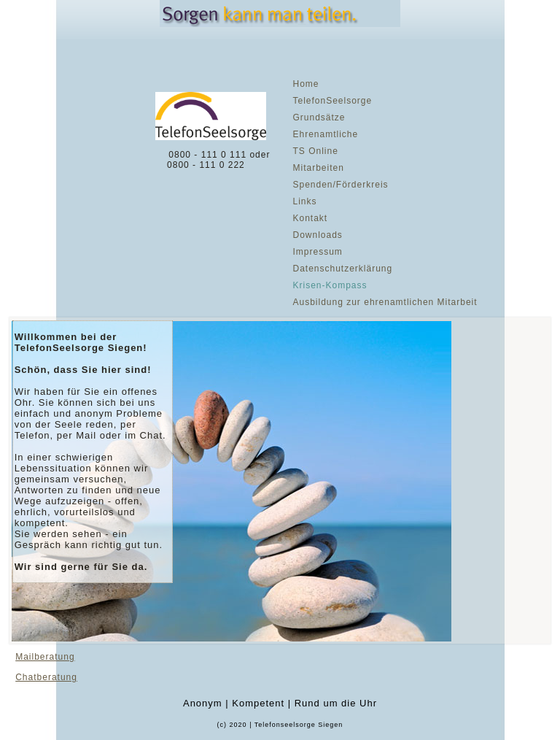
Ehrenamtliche (325, 134)
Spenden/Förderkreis (340, 185)
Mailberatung (45, 657)
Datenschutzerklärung (342, 269)
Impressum (317, 252)
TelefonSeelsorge (332, 101)
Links (304, 201)
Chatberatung (46, 677)
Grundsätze (319, 117)
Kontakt (310, 218)
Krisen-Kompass (330, 285)
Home (306, 84)
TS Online (315, 151)
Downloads (317, 235)
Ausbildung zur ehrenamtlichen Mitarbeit (385, 302)
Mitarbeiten (318, 168)
